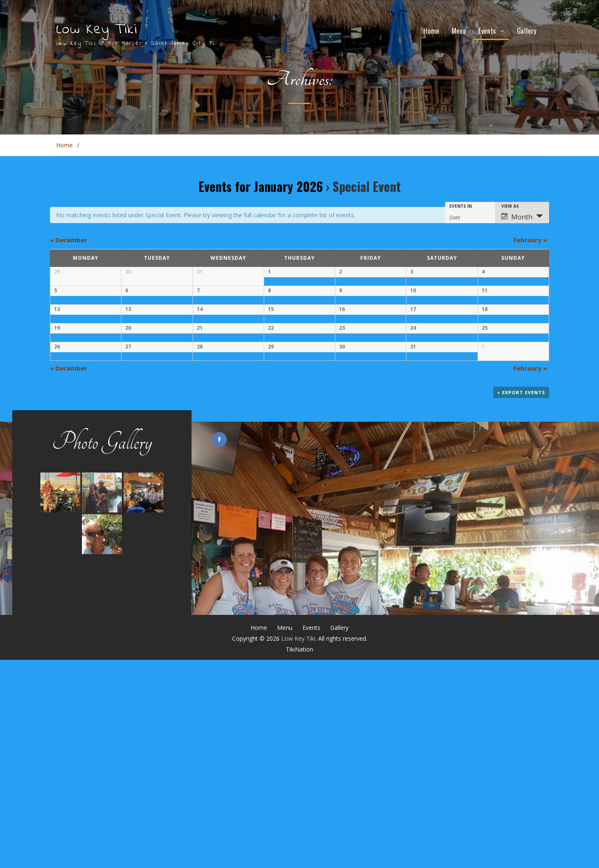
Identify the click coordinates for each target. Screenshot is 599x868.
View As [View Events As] (510, 206)
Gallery (527, 31)
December (69, 240)
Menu (459, 31)
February (530, 240)
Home (431, 31)
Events (487, 31)
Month (517, 217)
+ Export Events (521, 601)
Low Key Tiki (97, 30)
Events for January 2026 (261, 186)
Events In (460, 206)
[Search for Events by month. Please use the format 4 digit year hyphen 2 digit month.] (470, 217)
